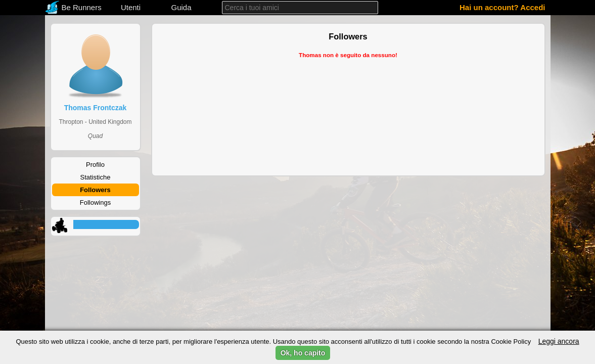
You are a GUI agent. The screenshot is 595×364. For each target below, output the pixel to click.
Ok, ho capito (303, 353)
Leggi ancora (559, 341)
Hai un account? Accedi (502, 7)
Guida (181, 7)
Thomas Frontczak (96, 108)
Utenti (131, 7)
